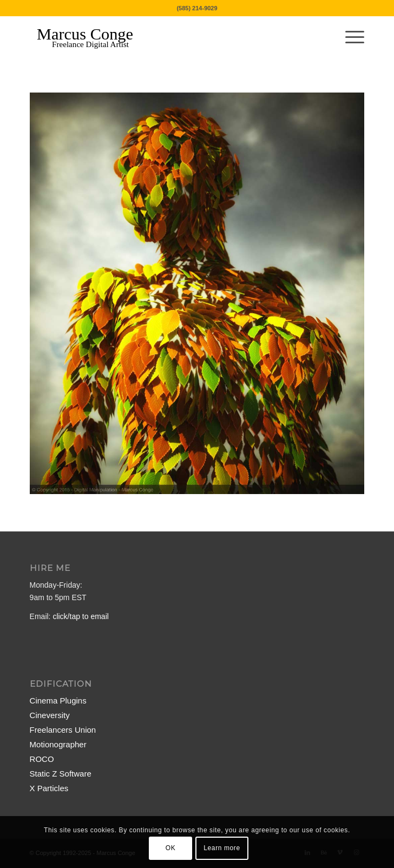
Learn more (222, 848)
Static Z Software (61, 774)
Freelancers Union (63, 730)
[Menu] (349, 37)
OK (171, 848)
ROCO (42, 759)
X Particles (49, 788)
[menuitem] (349, 37)
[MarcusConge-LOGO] (164, 37)
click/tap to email (80, 616)
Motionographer (58, 744)
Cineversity (50, 715)
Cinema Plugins (58, 701)
